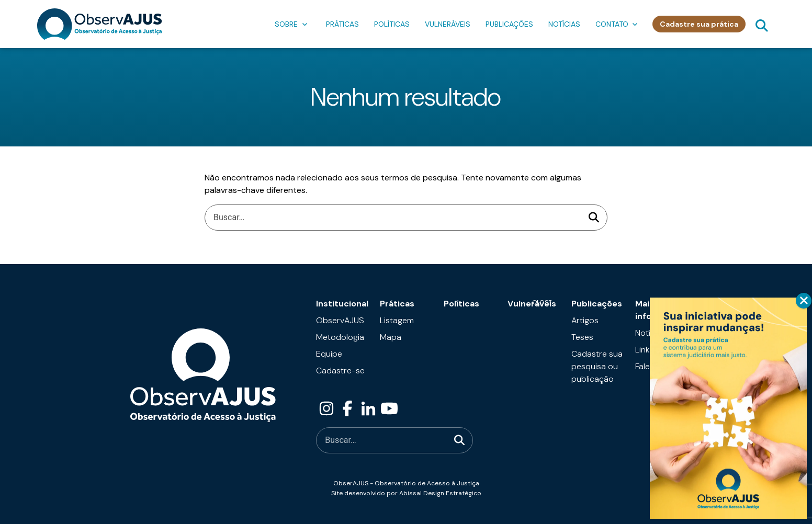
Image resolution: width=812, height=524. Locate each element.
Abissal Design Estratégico (440, 493)
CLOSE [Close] (804, 301)
